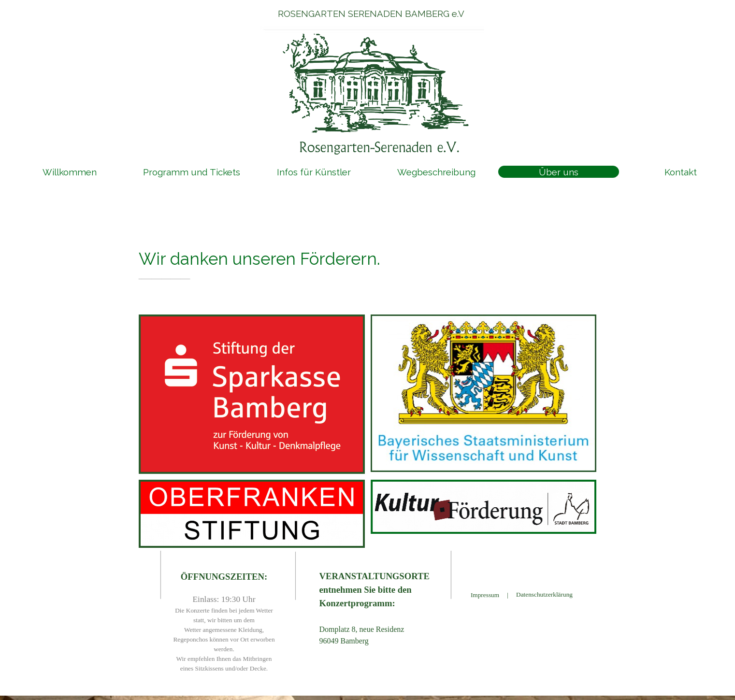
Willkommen (70, 172)
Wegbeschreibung (436, 172)
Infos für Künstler (314, 172)
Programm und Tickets (192, 172)
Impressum (485, 595)
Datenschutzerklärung (544, 594)
